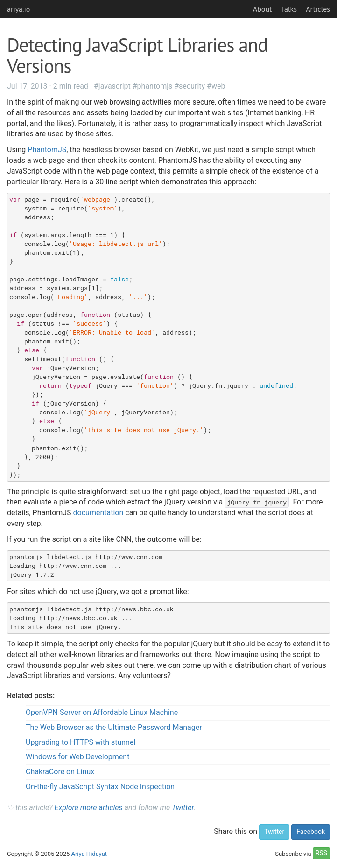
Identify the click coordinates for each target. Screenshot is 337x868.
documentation (98, 513)
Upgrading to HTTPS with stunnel (81, 742)
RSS (321, 853)
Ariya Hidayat (89, 854)
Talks (289, 9)
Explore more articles (89, 808)
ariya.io (18, 9)
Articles (318, 9)
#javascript (112, 86)
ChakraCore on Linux (60, 772)
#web (216, 86)
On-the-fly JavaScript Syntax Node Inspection (100, 787)
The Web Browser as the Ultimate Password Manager (114, 727)
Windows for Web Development (77, 757)
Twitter (183, 808)
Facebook (311, 832)
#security (190, 86)
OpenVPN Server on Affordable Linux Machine (102, 712)
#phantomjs (153, 86)
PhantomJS (47, 150)
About (263, 9)
